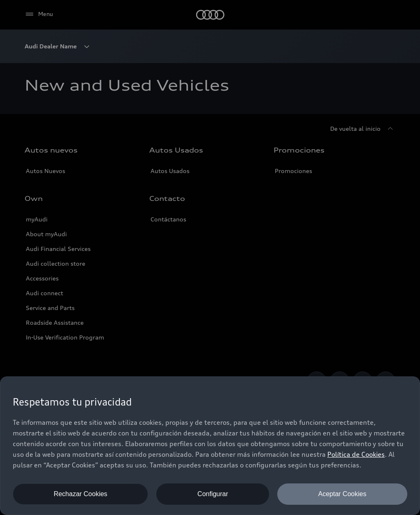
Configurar (213, 494)
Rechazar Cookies (81, 494)
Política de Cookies (356, 454)
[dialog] (210, 446)
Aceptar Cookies (342, 494)
